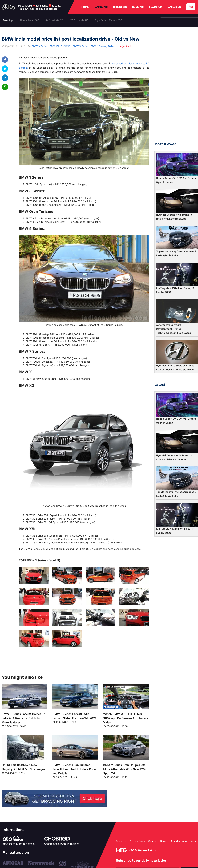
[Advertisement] (176, 86)
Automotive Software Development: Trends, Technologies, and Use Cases (173, 329)
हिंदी (191, 7)
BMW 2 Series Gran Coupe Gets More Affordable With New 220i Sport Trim (124, 769)
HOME (85, 7)
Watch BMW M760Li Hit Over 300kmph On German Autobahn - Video (126, 718)
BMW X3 (66, 46)
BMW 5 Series (81, 46)
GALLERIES (174, 7)
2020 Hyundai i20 (79, 20)
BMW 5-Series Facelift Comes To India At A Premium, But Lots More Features (24, 718)
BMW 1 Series (98, 46)
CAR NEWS (101, 7)
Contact (153, 841)
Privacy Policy (137, 841)
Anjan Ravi (123, 46)
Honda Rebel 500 (30, 20)
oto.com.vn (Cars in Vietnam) (19, 844)
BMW (111, 46)
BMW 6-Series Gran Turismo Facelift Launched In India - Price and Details (74, 769)
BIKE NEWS (120, 7)
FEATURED (155, 7)
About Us (121, 841)
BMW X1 (54, 46)
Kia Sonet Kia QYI (54, 20)
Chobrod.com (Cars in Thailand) (62, 844)
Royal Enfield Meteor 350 (108, 20)
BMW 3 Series (40, 46)
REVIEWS (138, 7)
